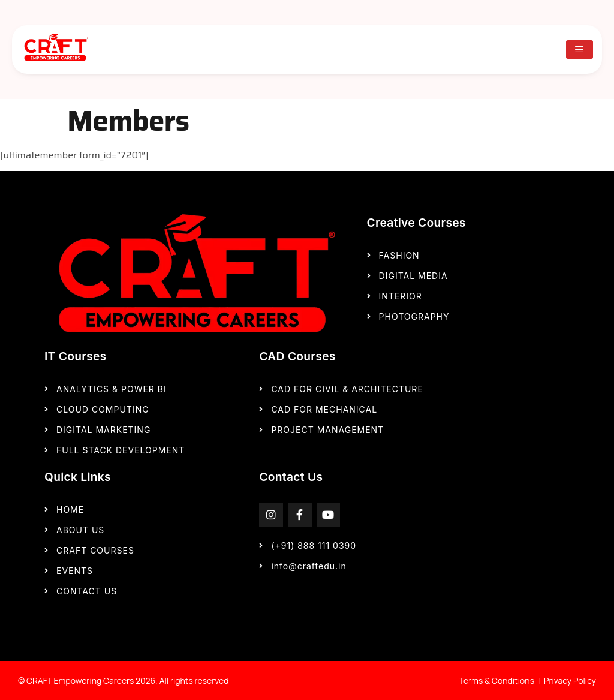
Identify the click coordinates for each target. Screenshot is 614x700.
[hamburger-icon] (580, 49)
